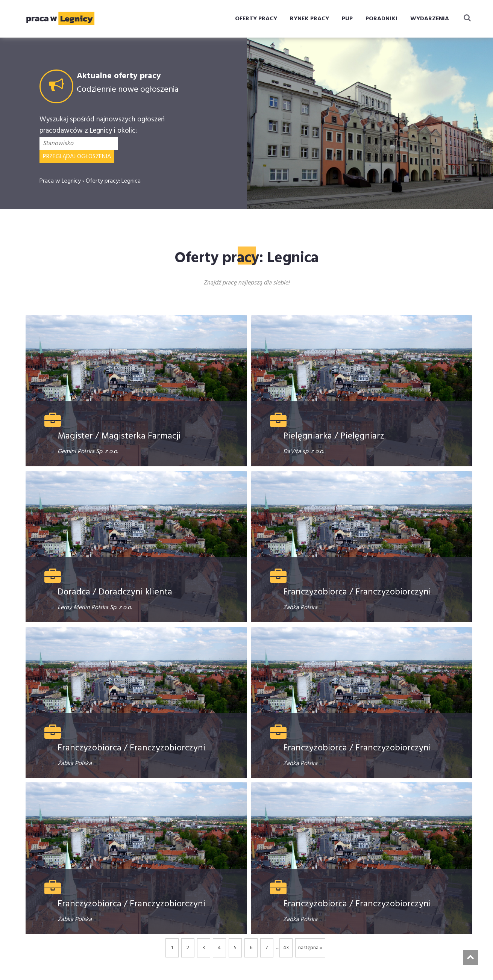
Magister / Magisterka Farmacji (119, 436)
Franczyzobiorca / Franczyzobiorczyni (357, 592)
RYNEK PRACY (309, 19)
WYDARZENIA (430, 19)
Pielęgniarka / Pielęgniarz (334, 436)
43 (286, 948)
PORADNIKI (382, 19)
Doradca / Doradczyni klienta (115, 592)
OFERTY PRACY (256, 19)
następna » (310, 948)
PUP (347, 19)
